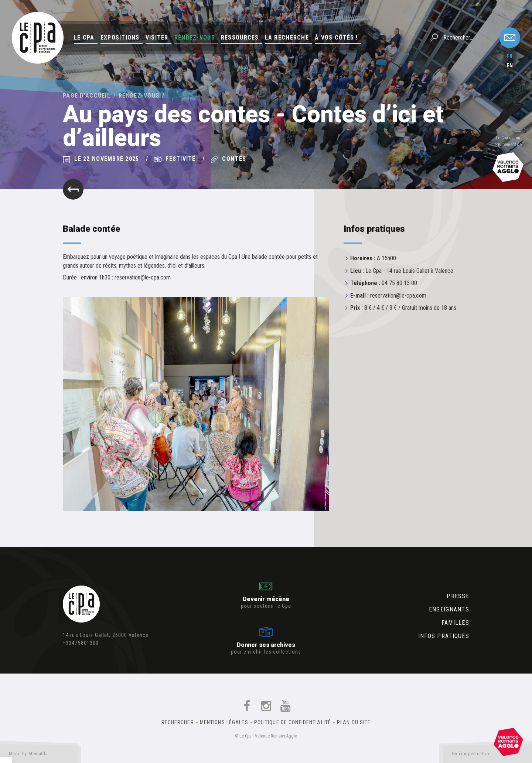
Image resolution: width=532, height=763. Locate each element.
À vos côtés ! (336, 38)
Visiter (157, 38)
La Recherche (287, 38)
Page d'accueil (87, 96)
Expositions (120, 38)
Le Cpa (84, 38)
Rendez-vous (195, 38)
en (510, 65)
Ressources (240, 38)
